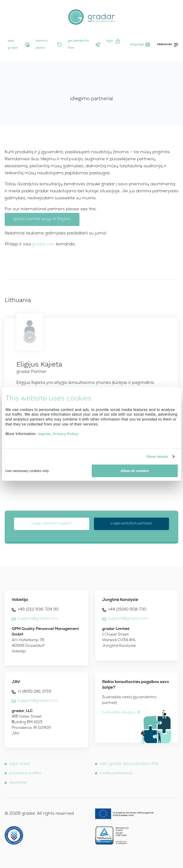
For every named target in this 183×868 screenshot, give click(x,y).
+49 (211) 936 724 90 (38, 610)
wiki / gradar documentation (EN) (129, 764)
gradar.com (43, 244)
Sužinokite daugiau (121, 713)
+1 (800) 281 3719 (34, 692)
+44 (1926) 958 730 (127, 610)
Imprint (44, 434)
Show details (157, 456)
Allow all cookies (135, 471)
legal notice (20, 764)
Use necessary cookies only (27, 471)
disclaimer (18, 783)
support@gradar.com (38, 619)
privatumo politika (25, 774)
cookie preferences (116, 774)
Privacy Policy (66, 434)
